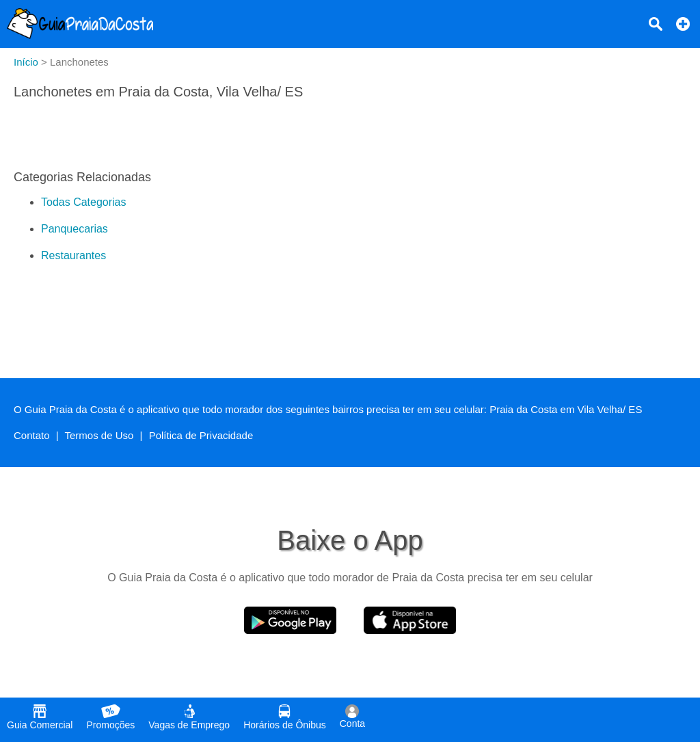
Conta (352, 717)
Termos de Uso (99, 435)
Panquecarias (75, 229)
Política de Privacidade (201, 435)
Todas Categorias (84, 202)
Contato (32, 435)
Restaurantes (73, 255)
